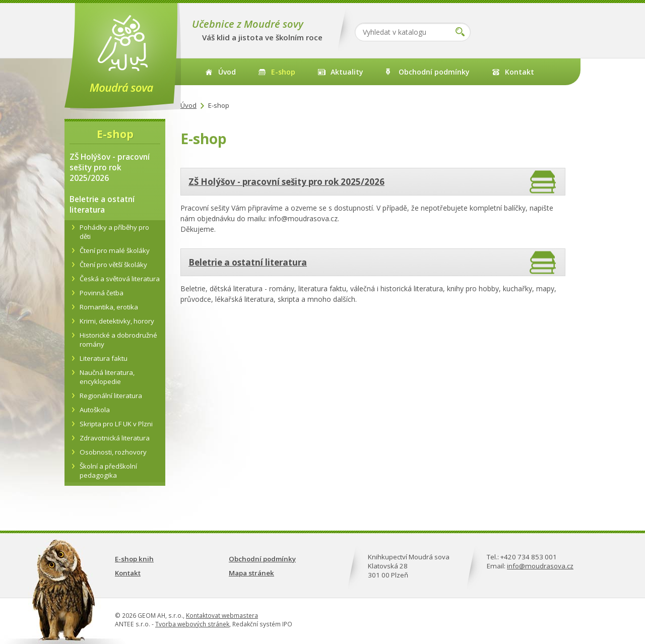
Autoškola (95, 410)
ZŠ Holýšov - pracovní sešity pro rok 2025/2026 (286, 182)
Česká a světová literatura (120, 279)
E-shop (283, 72)
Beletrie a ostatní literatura (248, 262)
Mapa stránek (251, 573)
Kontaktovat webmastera (222, 616)
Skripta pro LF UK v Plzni (116, 424)
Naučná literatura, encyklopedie (107, 377)
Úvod (227, 72)
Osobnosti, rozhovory (113, 452)
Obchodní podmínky (434, 72)
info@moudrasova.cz (540, 566)
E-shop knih (134, 559)
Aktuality (347, 72)
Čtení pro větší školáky (113, 265)
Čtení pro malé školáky (115, 250)
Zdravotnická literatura (115, 438)
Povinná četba (102, 293)
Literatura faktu (104, 358)
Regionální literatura (111, 396)
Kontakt (520, 72)
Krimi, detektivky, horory (117, 321)
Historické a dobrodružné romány (118, 340)
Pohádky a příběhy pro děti (114, 232)
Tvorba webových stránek (192, 624)
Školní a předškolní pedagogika (108, 471)
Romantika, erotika (109, 307)
